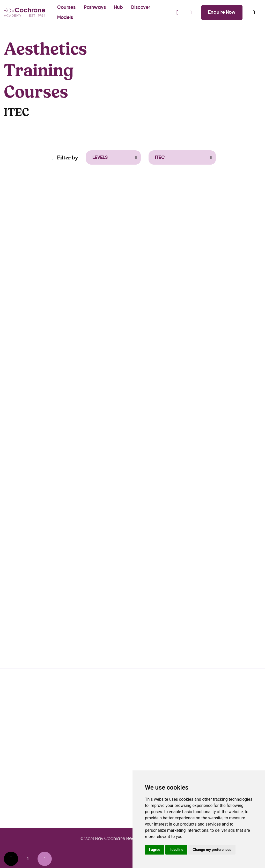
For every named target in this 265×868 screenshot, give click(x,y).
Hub (119, 7)
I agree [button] (155, 850)
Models (65, 17)
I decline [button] (176, 850)
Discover (141, 7)
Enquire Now (222, 12)
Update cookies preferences (11, 859)
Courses (66, 7)
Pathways (95, 7)
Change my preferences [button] (212, 850)
